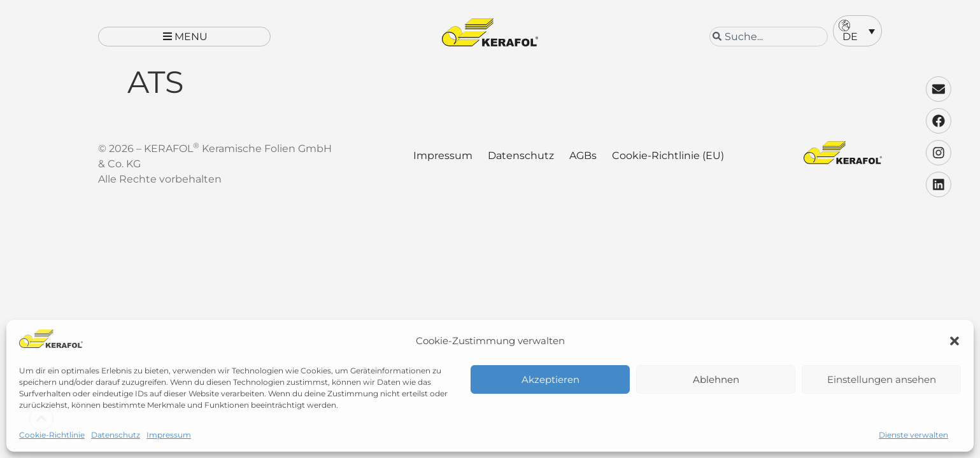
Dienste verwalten (913, 435)
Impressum (169, 435)
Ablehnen (716, 379)
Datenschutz (116, 435)
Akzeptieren (550, 379)
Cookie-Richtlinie (52, 435)
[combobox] (769, 37)
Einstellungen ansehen (882, 379)
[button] (955, 341)
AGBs (583, 166)
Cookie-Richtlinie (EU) (668, 166)
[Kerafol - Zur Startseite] (490, 32)
